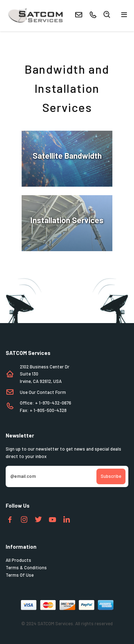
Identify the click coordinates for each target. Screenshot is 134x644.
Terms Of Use (20, 575)
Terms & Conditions (26, 567)
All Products (18, 560)
